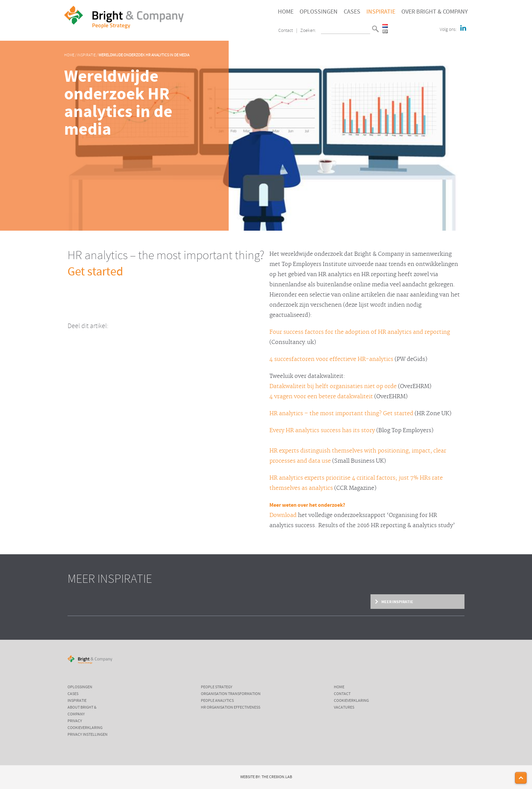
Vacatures (344, 708)
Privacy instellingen (88, 735)
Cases (352, 12)
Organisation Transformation (231, 694)
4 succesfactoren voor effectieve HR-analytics (331, 359)
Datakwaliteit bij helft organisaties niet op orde (333, 386)
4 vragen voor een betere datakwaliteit (321, 397)
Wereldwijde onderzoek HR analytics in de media (144, 55)
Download (283, 515)
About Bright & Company (82, 711)
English (385, 31)
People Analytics (217, 701)
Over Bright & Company (435, 12)
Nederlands (385, 26)
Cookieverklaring (85, 728)
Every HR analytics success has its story (322, 430)
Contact (286, 31)
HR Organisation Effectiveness (231, 708)
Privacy (75, 721)
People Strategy (217, 687)
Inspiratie (381, 12)
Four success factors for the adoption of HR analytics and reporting (360, 332)
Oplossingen (319, 12)
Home (286, 12)
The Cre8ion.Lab (277, 777)
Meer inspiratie (397, 602)
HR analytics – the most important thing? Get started (341, 413)
